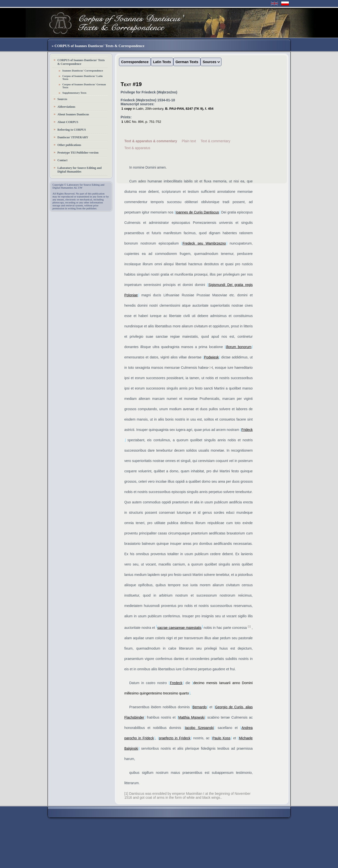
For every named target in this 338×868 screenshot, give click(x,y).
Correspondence (135, 62)
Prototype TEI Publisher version (78, 153)
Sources (62, 99)
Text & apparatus (137, 148)
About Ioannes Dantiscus (73, 114)
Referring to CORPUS (72, 130)
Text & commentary (216, 141)
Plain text (189, 141)
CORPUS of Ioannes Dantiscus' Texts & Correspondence (81, 62)
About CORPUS (68, 122)
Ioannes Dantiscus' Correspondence (83, 71)
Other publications (69, 145)
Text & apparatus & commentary (151, 141)
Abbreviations (66, 107)
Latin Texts (162, 62)
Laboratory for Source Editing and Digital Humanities (80, 170)
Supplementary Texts (75, 93)
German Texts (187, 62)
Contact (63, 160)
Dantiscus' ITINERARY (73, 137)
